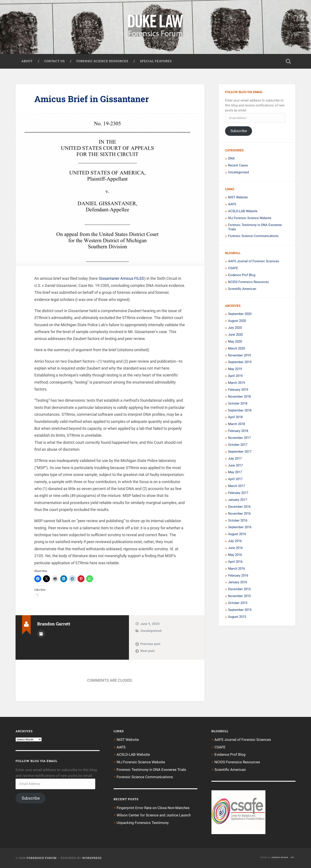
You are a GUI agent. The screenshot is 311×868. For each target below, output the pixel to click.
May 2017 (235, 473)
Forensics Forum (42, 858)
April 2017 (235, 479)
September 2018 (240, 411)
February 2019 (238, 390)
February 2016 (238, 576)
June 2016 (235, 548)
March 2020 (236, 349)
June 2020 (235, 335)
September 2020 (240, 314)
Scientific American (242, 289)
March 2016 (236, 569)
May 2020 (235, 342)
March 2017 (236, 486)
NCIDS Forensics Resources (248, 282)
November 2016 (239, 514)
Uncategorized (151, 631)
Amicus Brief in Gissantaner (93, 99)
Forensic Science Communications (253, 236)
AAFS (232, 205)
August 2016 (237, 534)
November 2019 (239, 356)
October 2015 (238, 603)
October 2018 (238, 404)
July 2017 (235, 459)
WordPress (92, 858)
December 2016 (239, 507)
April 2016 (235, 562)
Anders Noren (280, 857)
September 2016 (240, 528)
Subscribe (239, 131)
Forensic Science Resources (102, 62)
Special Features (156, 62)
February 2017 (238, 493)
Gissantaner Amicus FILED (121, 279)
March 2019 (236, 383)
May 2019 (235, 369)
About (27, 62)
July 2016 (235, 541)
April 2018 (235, 417)
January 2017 (238, 500)
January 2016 (238, 583)
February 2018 (238, 431)
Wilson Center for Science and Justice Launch (154, 815)
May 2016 (235, 555)
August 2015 (237, 617)
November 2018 (239, 397)
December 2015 (239, 590)
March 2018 (236, 424)
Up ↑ (293, 857)
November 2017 (239, 438)
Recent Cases (238, 166)
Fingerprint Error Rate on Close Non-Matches (153, 808)
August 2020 (237, 321)
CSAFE (233, 269)
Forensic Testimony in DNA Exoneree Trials (151, 770)
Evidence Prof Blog (242, 275)
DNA (231, 159)
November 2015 (239, 596)
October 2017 (238, 445)
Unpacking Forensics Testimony (143, 822)
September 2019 (240, 362)
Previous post (150, 644)
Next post (147, 651)
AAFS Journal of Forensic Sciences (254, 262)
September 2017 (240, 452)
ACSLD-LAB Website (243, 212)
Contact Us (55, 62)
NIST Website (238, 198)
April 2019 (235, 376)
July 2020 (235, 328)
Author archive (41, 634)
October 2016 (238, 521)
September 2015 (240, 610)
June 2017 (235, 466)
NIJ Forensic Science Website (250, 218)
